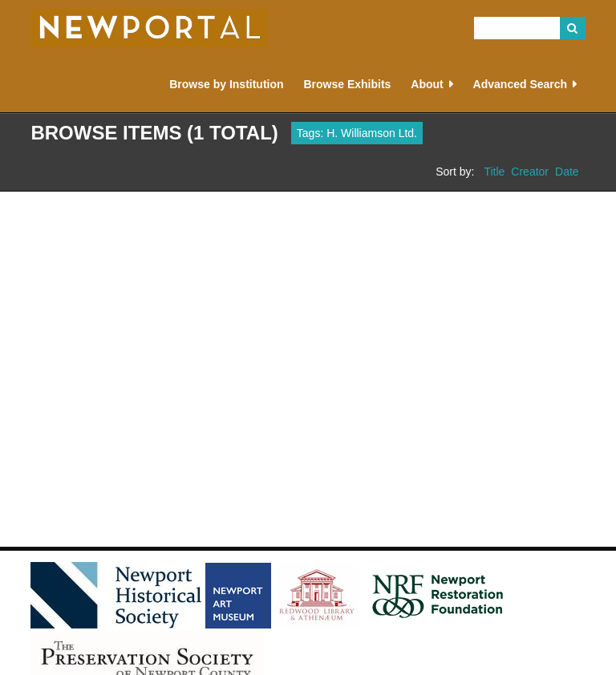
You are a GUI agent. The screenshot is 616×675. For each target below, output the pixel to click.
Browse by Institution (226, 84)
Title (494, 172)
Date (567, 172)
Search (573, 28)
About (427, 84)
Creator (530, 172)
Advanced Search (521, 84)
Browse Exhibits (347, 84)
